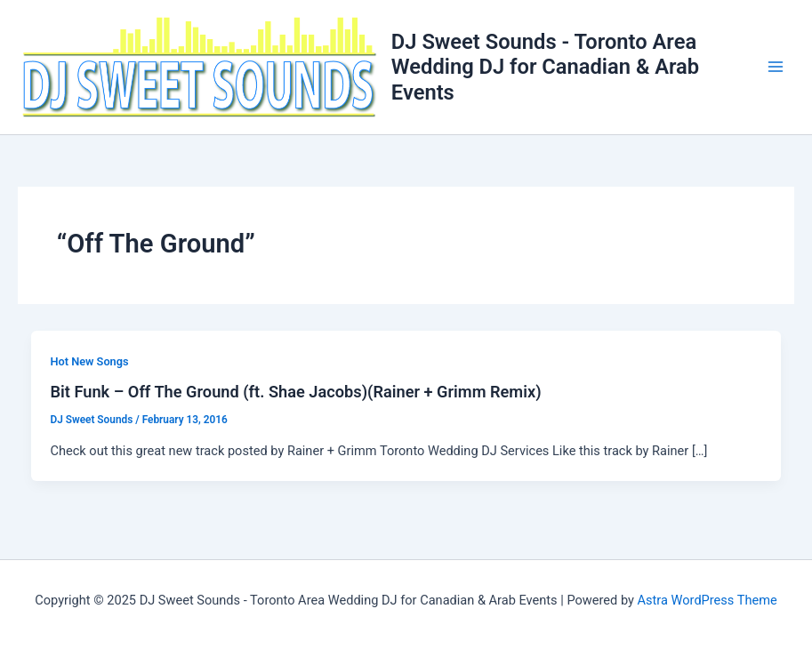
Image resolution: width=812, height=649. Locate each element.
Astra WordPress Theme (707, 600)
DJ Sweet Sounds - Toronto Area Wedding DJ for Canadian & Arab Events (545, 67)
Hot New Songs (89, 361)
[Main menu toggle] (776, 67)
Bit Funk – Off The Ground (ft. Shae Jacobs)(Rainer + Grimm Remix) (295, 392)
